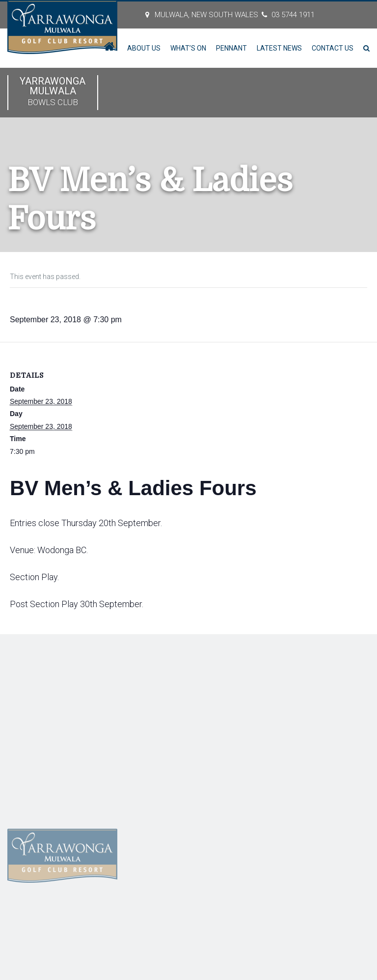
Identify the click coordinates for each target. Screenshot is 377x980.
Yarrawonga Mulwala (53, 92)
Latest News (279, 48)
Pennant (231, 48)
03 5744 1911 (293, 15)
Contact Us (333, 48)
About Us (144, 48)
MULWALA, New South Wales (206, 15)
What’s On (188, 48)
